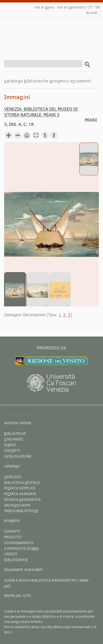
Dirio (10, 445)
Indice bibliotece (21, 511)
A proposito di (21, 548)
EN (98, 7)
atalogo (14, 81)
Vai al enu (44, 7)
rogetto (59, 81)
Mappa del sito (17, 596)
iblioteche (36, 81)
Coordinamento (19, 543)
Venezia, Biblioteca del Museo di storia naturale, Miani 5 (41, 112)
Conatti (12, 450)
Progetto (13, 537)
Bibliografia (16, 560)
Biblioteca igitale (22, 482)
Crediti (11, 554)
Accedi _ (93, 13)
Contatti (12, 531)
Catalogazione (18, 456)
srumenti (81, 81)
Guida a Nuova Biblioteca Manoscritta (40, 580)
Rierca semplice (20, 488)
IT (90, 7)
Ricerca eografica (22, 499)
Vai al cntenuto (71, 7)
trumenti (14, 439)
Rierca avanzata (20, 494)
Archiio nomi (17, 505)
